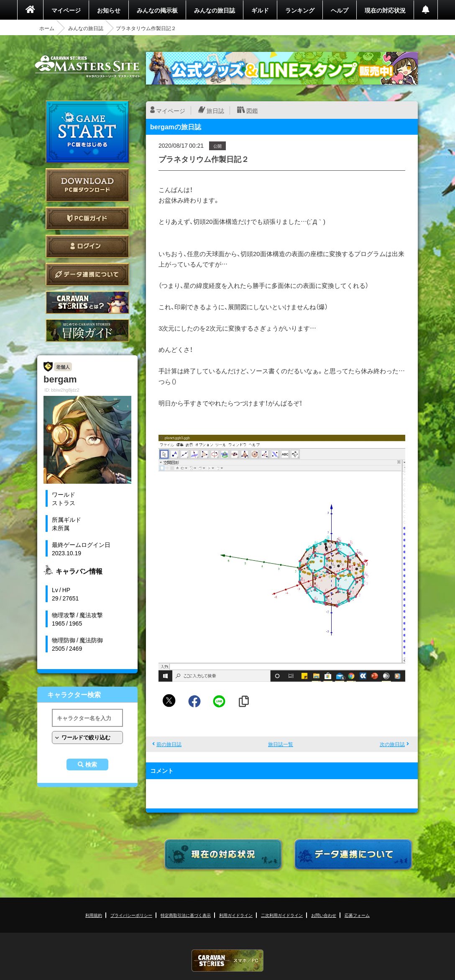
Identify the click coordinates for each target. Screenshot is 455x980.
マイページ (66, 10)
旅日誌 (215, 110)
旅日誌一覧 (281, 744)
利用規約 (94, 915)
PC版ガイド (87, 218)
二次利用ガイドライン (282, 915)
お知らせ (109, 10)
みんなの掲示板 (157, 10)
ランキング (300, 10)
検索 (91, 765)
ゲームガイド (87, 330)
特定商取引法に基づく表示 (186, 915)
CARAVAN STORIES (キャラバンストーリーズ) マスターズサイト (87, 67)
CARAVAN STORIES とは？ (87, 302)
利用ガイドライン (236, 915)
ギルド (260, 10)
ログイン (87, 246)
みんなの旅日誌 (215, 10)
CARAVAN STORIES (227, 961)
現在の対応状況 (385, 10)
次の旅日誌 (392, 744)
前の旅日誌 (169, 744)
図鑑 (252, 110)
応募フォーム (357, 915)
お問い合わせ (324, 915)
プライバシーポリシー (131, 915)
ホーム (47, 28)
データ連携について (87, 274)
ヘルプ (340, 10)
